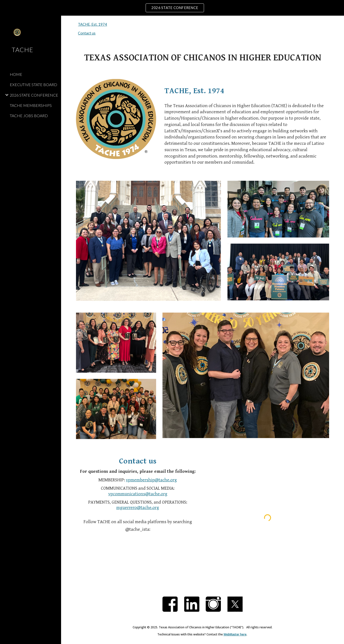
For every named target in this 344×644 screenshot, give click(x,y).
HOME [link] (16, 74)
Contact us (87, 33)
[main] (202, 58)
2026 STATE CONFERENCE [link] (34, 95)
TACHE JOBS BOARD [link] (29, 116)
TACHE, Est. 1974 (92, 24)
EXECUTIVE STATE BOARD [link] (33, 85)
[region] (172, 8)
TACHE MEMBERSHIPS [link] (31, 105)
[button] (338, 23)
